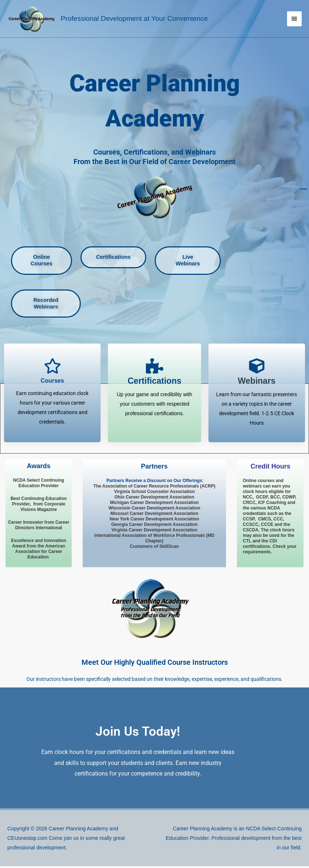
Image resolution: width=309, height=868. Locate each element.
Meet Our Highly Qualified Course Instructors (155, 664)
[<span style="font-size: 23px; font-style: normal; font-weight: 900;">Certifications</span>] (154, 368)
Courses (52, 383)
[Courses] (52, 368)
